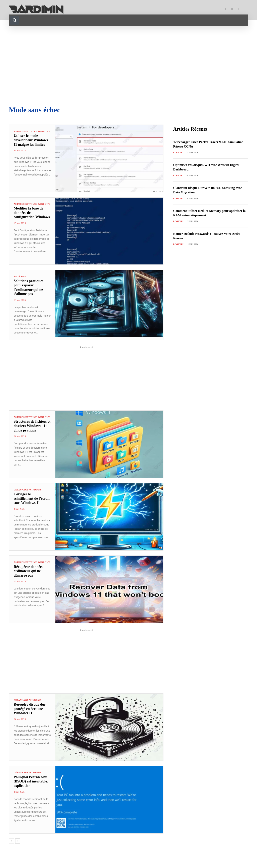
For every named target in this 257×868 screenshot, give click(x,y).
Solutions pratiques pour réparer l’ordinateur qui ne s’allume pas (29, 287)
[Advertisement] (128, 66)
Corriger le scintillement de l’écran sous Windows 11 (32, 499)
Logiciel (179, 153)
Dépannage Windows (28, 490)
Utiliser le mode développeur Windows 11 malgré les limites (31, 142)
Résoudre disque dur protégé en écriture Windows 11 (30, 709)
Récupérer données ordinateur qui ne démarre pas (28, 573)
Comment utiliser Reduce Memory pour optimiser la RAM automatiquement (204, 213)
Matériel (20, 276)
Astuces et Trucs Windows (26, 132)
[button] (14, 20)
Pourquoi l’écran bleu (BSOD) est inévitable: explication (31, 782)
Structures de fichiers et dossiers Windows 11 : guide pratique (32, 428)
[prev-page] (11, 841)
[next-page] (18, 841)
